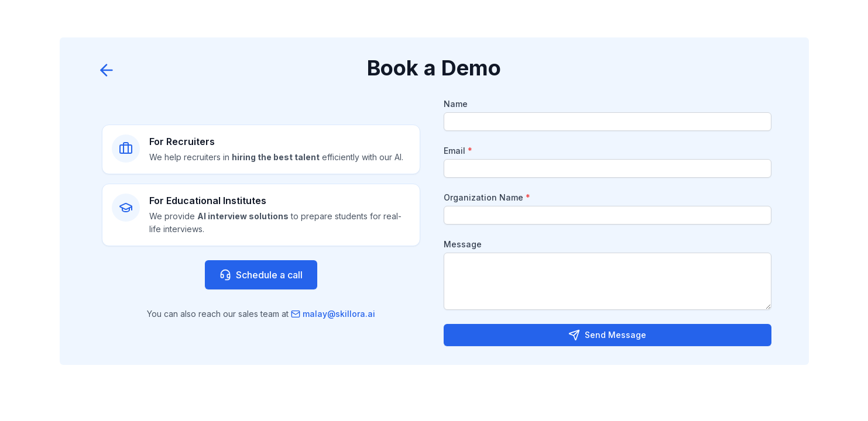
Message (463, 244)
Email (458, 151)
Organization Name (487, 197)
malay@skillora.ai (333, 314)
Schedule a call (261, 275)
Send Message (607, 335)
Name (456, 104)
